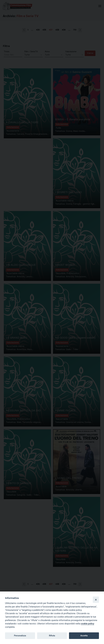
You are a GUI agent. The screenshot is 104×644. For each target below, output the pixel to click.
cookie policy (87, 624)
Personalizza (20, 636)
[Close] (96, 600)
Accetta (84, 636)
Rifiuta (52, 636)
